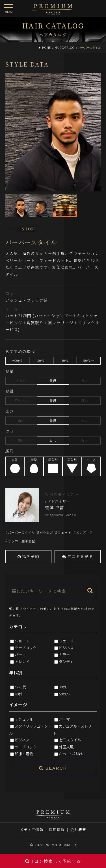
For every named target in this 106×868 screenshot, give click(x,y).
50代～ (64, 694)
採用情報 (57, 830)
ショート (22, 641)
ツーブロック (26, 647)
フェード (64, 532)
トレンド (22, 661)
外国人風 (66, 747)
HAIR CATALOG (64, 48)
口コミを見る (78, 556)
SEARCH (53, 768)
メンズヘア (85, 532)
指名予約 (29, 556)
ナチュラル (24, 719)
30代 (63, 687)
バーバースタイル (21, 532)
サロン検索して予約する (53, 861)
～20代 (20, 687)
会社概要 (78, 830)
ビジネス (66, 647)
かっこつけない (72, 754)
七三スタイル (70, 740)
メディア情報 (32, 830)
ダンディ (66, 661)
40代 (19, 694)
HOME (46, 48)
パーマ (20, 655)
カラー (64, 655)
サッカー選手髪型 (22, 541)
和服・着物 (24, 754)
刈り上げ (46, 532)
